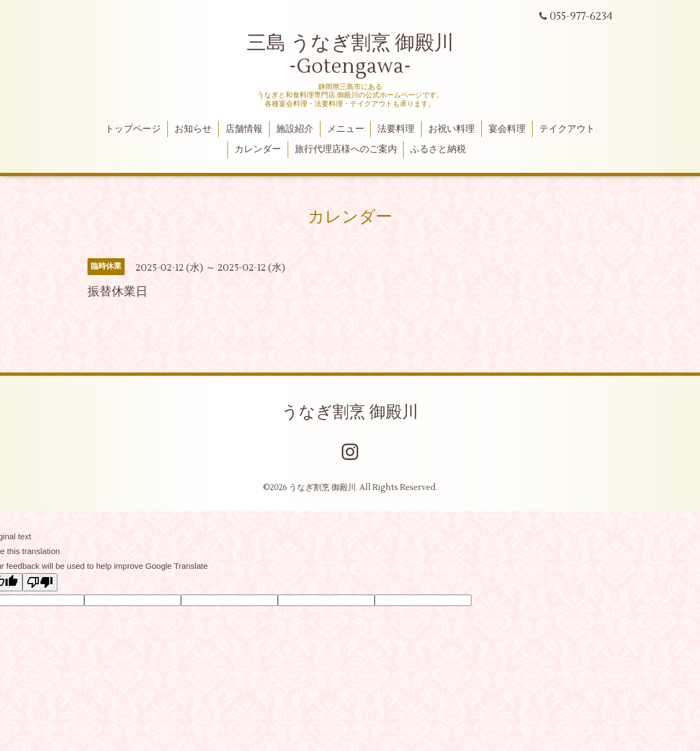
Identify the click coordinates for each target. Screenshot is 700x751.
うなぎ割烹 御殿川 (350, 412)
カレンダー (258, 149)
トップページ (133, 129)
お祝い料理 (451, 129)
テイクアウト (567, 129)
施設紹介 (295, 129)
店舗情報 (244, 129)
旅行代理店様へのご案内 (346, 149)
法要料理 (396, 129)
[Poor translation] (40, 582)
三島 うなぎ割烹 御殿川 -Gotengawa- (350, 55)
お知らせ (193, 129)
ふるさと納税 (438, 149)
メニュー (346, 129)
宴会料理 (507, 129)
